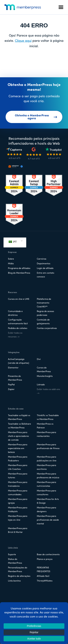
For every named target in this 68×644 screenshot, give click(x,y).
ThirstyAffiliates (45, 581)
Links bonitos (14, 581)
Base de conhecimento (48, 555)
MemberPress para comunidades (18, 493)
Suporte (12, 555)
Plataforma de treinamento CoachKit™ (44, 303)
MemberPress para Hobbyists (18, 510)
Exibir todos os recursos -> (15, 335)
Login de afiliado (45, 268)
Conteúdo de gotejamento (43, 322)
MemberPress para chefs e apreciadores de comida (18, 436)
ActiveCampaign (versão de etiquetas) (18, 361)
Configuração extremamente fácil (18, 322)
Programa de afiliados (19, 268)
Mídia (11, 264)
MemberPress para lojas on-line (18, 518)
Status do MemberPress (15, 561)
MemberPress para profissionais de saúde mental (48, 520)
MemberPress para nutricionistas (46, 484)
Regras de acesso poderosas (45, 313)
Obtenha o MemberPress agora (36, 117)
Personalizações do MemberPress (18, 570)
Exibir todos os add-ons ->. (48, 391)
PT (13, 242)
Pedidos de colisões (18, 328)
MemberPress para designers (46, 510)
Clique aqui (23, 41)
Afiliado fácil (43, 576)
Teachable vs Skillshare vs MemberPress (19, 426)
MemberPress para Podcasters (18, 459)
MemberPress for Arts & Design (48, 501)
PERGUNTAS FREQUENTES (44, 570)
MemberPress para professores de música (48, 476)
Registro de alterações (19, 576)
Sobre (11, 259)
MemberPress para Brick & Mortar (18, 530)
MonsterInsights (45, 376)
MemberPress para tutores (18, 476)
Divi (39, 359)
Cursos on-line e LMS (19, 299)
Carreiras (42, 259)
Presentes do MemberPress (15, 378)
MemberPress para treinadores (18, 484)
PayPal (11, 385)
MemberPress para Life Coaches (18, 467)
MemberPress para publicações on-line (47, 459)
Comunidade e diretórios (15, 313)
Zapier (11, 389)
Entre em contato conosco (46, 275)
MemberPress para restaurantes (46, 434)
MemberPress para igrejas (18, 501)
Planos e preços (45, 559)
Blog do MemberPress (19, 273)
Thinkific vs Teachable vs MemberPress (48, 417)
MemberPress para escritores (46, 467)
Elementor (13, 368)
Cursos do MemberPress (44, 370)
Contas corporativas (47, 328)
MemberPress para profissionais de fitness (48, 447)
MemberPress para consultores (46, 493)
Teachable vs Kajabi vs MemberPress (19, 417)
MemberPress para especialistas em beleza (18, 449)
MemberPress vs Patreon (45, 426)
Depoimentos (44, 264)
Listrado (41, 385)
